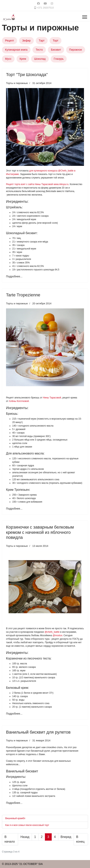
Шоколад (40, 59)
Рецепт (10, 41)
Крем (23, 59)
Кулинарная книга (16, 50)
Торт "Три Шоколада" (27, 75)
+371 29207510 (45, 8)
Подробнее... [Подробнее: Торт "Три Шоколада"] (14, 276)
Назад (25, 837)
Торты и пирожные (17, 83)
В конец (80, 839)
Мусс (8, 59)
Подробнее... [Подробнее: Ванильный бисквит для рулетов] (14, 803)
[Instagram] (52, 3)
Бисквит (56, 50)
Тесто (39, 50)
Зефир (26, 41)
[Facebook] (38, 3)
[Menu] (85, 17)
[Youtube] (45, 3)
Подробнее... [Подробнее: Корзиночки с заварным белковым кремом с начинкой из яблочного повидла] (14, 714)
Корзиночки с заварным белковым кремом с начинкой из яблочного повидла (40, 532)
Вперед (66, 837)
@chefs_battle (52, 632)
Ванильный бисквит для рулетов (38, 732)
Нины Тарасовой (52, 398)
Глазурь (59, 59)
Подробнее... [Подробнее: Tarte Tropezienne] (14, 509)
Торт (55, 41)
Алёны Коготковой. (19, 401)
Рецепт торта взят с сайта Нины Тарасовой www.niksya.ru (37, 184)
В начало (10, 839)
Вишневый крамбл (15, 818)
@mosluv (57, 635)
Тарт (42, 41)
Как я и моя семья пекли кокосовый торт (27, 825)
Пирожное (76, 50)
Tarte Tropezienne (23, 295)
